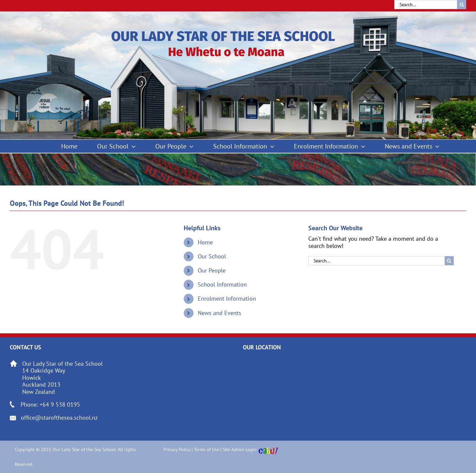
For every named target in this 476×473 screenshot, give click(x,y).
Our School (212, 256)
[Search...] (426, 5)
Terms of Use (206, 449)
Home (205, 242)
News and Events (220, 313)
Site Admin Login (240, 449)
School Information (222, 284)
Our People (212, 270)
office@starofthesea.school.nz (59, 418)
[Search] (462, 5)
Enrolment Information (227, 298)
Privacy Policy (177, 449)
